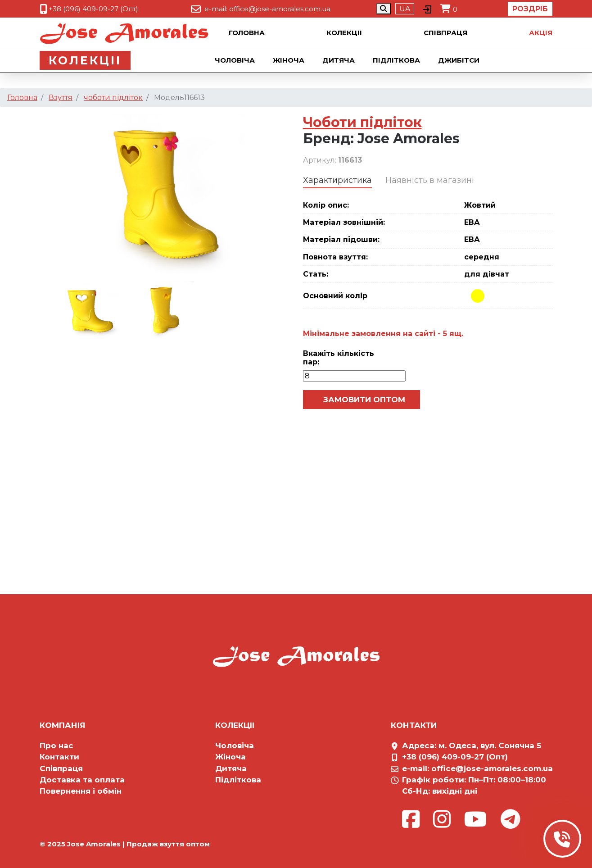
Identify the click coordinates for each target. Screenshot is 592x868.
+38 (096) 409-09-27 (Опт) (93, 9)
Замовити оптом (363, 400)
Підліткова (396, 60)
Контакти (59, 757)
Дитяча (339, 60)
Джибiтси (459, 60)
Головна (247, 33)
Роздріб (530, 9)
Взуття (61, 98)
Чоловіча (235, 60)
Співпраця (445, 33)
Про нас (56, 745)
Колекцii (344, 33)
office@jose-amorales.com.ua (280, 9)
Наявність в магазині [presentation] (430, 180)
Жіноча (289, 60)
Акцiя (541, 33)
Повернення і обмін (81, 791)
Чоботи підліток (362, 122)
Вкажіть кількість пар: (339, 358)
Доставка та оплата (82, 780)
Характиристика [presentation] (337, 180)
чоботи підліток (113, 98)
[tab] (337, 181)
